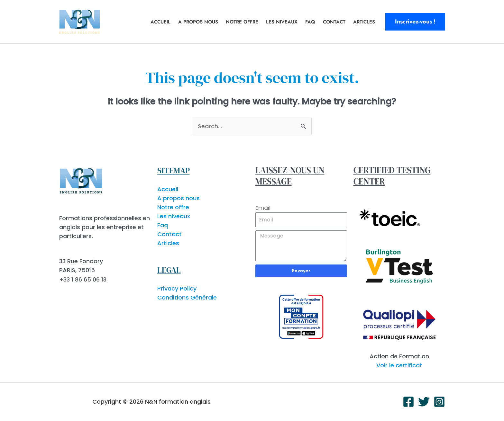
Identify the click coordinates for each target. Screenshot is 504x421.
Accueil (160, 22)
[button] (415, 22)
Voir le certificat (399, 365)
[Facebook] (408, 402)
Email (263, 208)
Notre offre (242, 22)
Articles (364, 22)
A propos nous (198, 22)
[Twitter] (424, 402)
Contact (334, 22)
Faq (310, 22)
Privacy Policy (177, 288)
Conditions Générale (187, 297)
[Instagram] (439, 402)
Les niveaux (282, 22)
